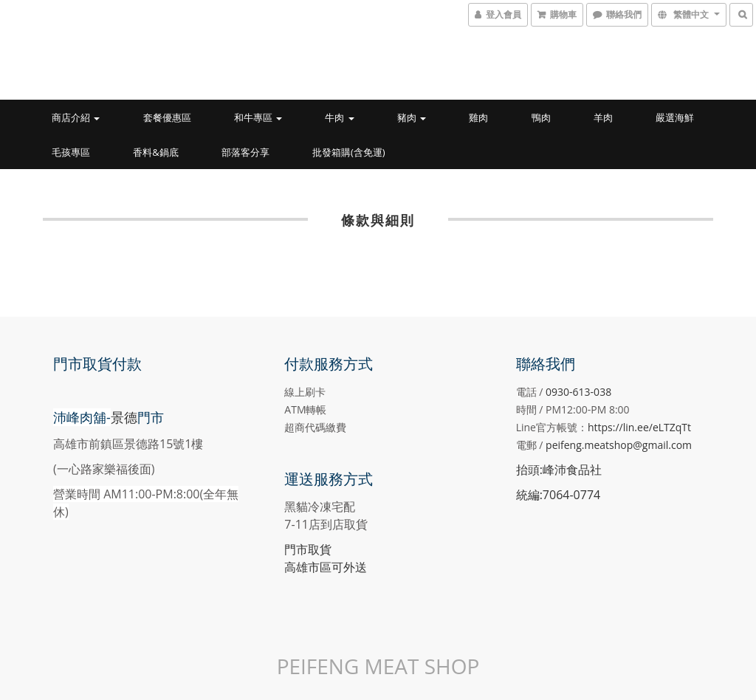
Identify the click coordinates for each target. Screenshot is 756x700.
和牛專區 (258, 117)
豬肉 (412, 117)
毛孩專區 (71, 152)
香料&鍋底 (155, 152)
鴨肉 (541, 117)
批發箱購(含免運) (349, 152)
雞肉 (478, 117)
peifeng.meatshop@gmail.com (619, 445)
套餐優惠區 (167, 117)
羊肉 (603, 117)
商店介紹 (76, 117)
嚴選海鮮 (675, 117)
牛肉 (339, 117)
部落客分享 (245, 152)
